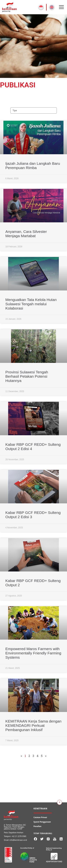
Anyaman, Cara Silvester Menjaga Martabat (26, 234)
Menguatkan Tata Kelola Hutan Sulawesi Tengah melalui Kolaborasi (31, 304)
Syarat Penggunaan (42, 822)
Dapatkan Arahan (16, 833)
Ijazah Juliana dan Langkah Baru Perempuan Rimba (33, 166)
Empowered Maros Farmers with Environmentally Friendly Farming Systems (33, 653)
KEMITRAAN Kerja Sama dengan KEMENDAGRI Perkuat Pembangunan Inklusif (33, 725)
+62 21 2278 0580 (19, 836)
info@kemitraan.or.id (18, 840)
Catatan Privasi (40, 817)
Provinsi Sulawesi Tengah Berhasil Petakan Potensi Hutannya (27, 376)
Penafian (38, 826)
